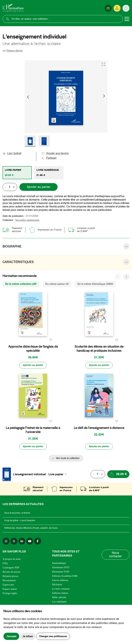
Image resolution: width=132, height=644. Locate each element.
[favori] (51, 340)
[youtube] (30, 541)
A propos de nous (12, 559)
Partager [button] (49, 158)
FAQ (5, 563)
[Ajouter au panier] (33, 365)
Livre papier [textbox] (56, 474)
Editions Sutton (60, 593)
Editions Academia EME (65, 576)
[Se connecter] (117, 8)
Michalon (57, 584)
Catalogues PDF (11, 568)
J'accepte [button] (11, 636)
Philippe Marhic (14, 51)
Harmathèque (59, 563)
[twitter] (14, 541)
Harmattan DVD (61, 567)
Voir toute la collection (68, 458)
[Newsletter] (108, 8)
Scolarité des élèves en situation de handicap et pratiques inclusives (99, 349)
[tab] (17, 173)
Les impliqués (59, 602)
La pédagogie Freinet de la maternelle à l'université (33, 430)
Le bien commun (61, 589)
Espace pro (8, 585)
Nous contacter (115, 555)
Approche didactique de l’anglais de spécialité (33, 349)
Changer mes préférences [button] (53, 636)
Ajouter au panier (39, 187)
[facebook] (38, 541)
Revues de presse (11, 572)
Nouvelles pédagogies (27, 220)
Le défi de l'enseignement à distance (99, 428)
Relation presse (10, 576)
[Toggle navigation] (127, 19)
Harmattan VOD (61, 572)
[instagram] (6, 541)
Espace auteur (10, 589)
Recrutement (9, 580)
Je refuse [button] (28, 636)
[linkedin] (22, 541)
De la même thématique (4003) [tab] (95, 284)
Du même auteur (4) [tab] (57, 284)
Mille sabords (59, 597)
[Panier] (126, 8)
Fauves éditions (60, 580)
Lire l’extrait (12, 154)
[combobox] (59, 474)
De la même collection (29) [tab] (21, 284)
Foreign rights (10, 593)
